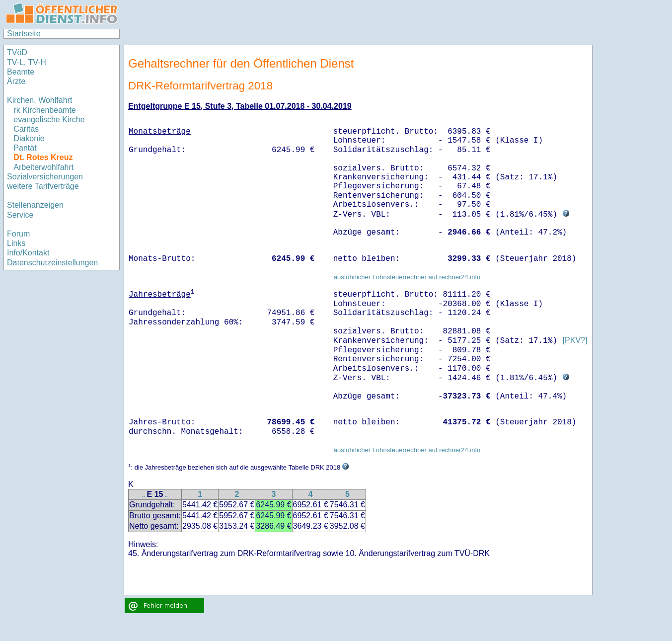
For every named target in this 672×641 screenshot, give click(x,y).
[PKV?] (575, 341)
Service (20, 215)
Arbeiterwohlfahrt (43, 167)
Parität (25, 148)
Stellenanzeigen (35, 205)
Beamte (21, 72)
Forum (18, 234)
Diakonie (29, 138)
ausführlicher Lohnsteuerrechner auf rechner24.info (407, 277)
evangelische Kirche (49, 120)
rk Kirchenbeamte (44, 110)
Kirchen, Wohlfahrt (39, 100)
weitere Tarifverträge (43, 186)
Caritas (26, 129)
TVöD (17, 52)
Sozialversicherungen (45, 177)
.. (144, 495)
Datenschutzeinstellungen (52, 263)
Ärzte (16, 81)
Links (16, 243)
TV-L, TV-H (27, 62)
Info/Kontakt (28, 253)
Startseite (24, 34)
